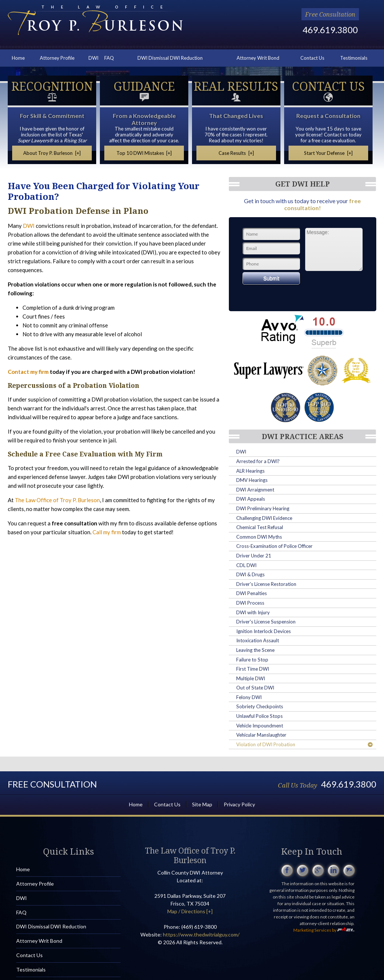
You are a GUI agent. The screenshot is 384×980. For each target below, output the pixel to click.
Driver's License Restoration (266, 584)
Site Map (202, 804)
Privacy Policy (239, 804)
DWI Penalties (252, 593)
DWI (93, 58)
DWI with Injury (253, 612)
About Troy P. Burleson (52, 153)
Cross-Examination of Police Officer (274, 546)
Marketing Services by (324, 930)
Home (18, 58)
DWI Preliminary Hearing (263, 508)
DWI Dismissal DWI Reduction (170, 58)
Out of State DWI (255, 688)
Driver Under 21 (254, 556)
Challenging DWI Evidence (264, 518)
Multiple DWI (251, 678)
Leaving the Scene (255, 650)
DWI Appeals (251, 499)
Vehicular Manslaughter (261, 735)
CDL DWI (246, 565)
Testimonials (354, 58)
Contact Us (312, 58)
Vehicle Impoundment (260, 726)
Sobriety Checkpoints (260, 706)
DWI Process (250, 603)
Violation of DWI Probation (304, 744)
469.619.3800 (330, 30)
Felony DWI (249, 697)
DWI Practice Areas (303, 437)
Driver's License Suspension (266, 622)
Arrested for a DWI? (258, 461)
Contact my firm (28, 372)
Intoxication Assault (258, 640)
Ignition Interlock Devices (263, 631)
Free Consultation (330, 14)
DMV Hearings (252, 480)
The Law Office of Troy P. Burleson (57, 500)
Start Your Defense (328, 153)
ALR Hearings (250, 471)
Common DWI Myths (259, 537)
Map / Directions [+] (190, 911)
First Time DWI (253, 669)
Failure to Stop (252, 660)
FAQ (109, 58)
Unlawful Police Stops (259, 716)
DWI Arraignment (255, 490)
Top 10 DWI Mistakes (144, 153)
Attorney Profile (57, 58)
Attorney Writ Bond (258, 58)
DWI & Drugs (250, 574)
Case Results (236, 153)
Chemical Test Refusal (260, 527)
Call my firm (107, 532)
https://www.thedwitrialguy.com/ (201, 934)
